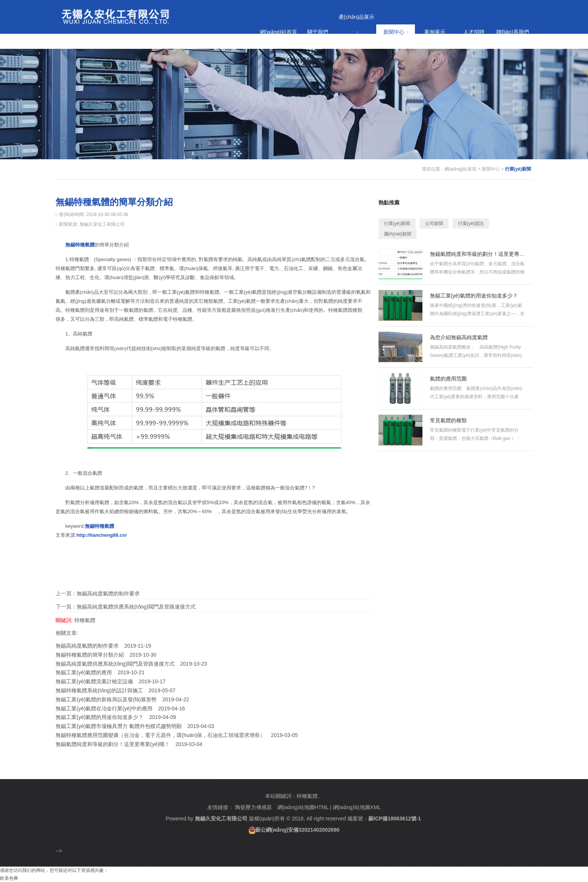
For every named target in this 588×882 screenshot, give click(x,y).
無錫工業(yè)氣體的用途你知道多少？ (100, 717)
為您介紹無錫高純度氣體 (459, 337)
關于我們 (318, 32)
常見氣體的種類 (448, 420)
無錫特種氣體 (80, 245)
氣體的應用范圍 (448, 379)
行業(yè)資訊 (471, 224)
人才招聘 (474, 32)
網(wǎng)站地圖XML (357, 807)
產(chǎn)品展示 (357, 24)
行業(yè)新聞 (518, 169)
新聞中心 (395, 32)
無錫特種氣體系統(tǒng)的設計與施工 (99, 690)
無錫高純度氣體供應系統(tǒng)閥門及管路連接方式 (136, 607)
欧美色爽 (9, 878)
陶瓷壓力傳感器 (253, 807)
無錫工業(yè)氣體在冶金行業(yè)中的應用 (104, 708)
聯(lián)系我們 (513, 32)
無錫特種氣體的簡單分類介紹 (90, 655)
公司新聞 (434, 224)
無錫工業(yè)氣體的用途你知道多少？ (474, 296)
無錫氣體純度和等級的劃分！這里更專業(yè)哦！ (477, 254)
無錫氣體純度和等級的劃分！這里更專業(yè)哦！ (113, 744)
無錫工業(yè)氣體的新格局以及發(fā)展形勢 (106, 699)
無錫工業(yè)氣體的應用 (84, 672)
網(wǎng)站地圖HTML (303, 807)
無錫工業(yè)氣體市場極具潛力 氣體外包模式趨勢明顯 (119, 726)
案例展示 (435, 32)
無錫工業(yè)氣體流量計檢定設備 (94, 681)
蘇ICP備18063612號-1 (395, 819)
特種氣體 (85, 620)
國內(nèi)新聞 (398, 234)
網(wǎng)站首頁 (278, 32)
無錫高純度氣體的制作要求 (108, 594)
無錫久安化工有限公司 (221, 819)
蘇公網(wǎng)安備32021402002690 (297, 830)
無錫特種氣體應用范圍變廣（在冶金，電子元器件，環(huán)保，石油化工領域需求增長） (160, 735)
